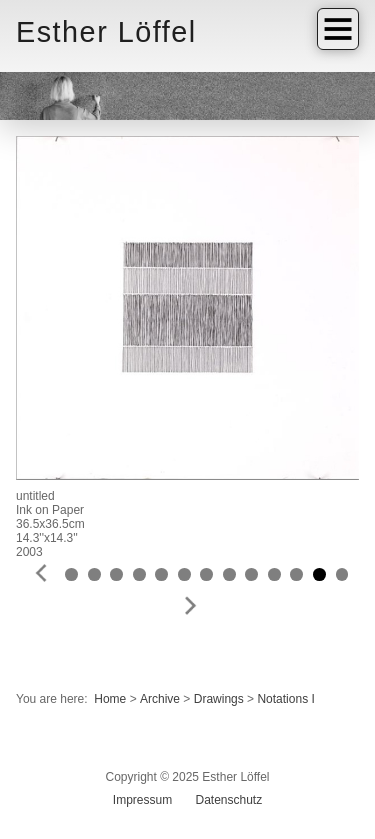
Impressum (142, 800)
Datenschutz (228, 800)
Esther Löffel (106, 32)
